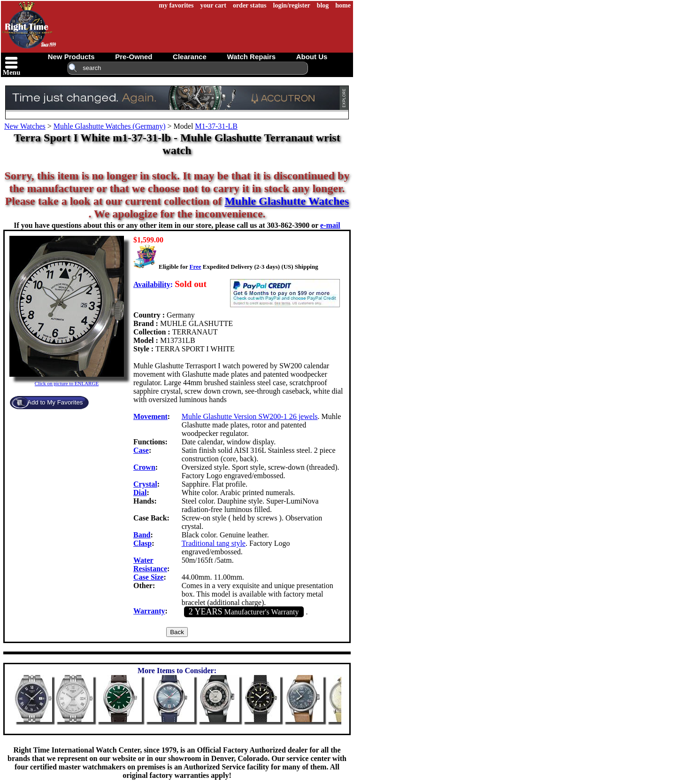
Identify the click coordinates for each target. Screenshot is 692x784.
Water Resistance (150, 564)
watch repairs (251, 57)
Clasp (142, 543)
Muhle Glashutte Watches (287, 201)
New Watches (25, 126)
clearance (190, 57)
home (343, 5)
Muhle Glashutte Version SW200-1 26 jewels (250, 416)
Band (142, 535)
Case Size (148, 577)
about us (312, 57)
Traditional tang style (214, 543)
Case (141, 450)
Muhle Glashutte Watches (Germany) (110, 126)
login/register (292, 5)
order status (250, 5)
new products (71, 57)
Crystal (145, 484)
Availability (152, 284)
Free (195, 267)
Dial (140, 493)
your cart (213, 5)
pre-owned (134, 57)
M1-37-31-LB (216, 126)
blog (323, 5)
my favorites (176, 5)
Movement (150, 416)
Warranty (149, 611)
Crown (144, 467)
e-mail (330, 225)
